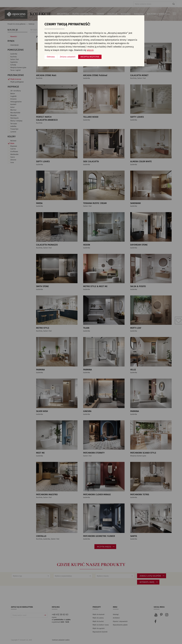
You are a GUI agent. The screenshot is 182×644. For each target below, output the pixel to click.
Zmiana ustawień (68, 57)
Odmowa (51, 57)
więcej (90, 50)
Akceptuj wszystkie (90, 57)
